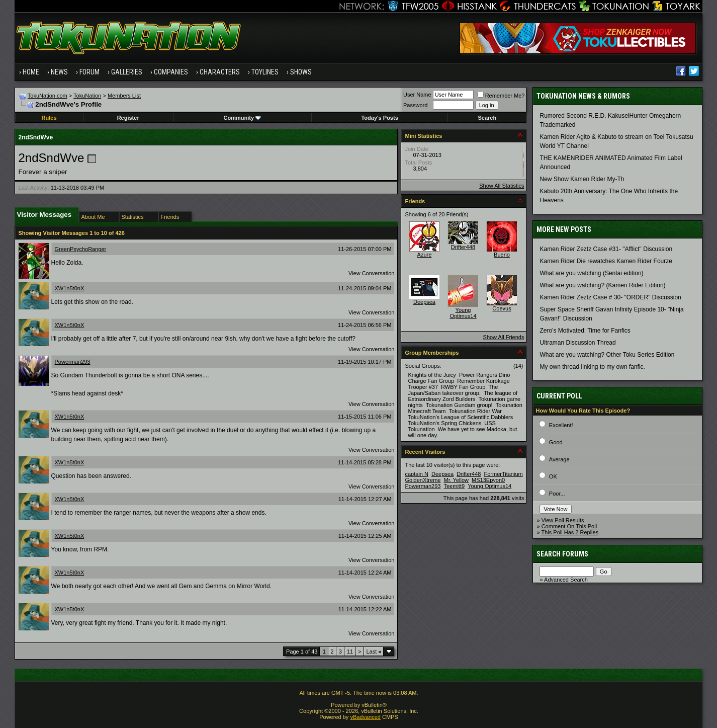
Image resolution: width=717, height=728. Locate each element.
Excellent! (561, 425)
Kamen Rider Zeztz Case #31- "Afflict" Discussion (606, 249)
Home (31, 72)
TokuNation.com (48, 96)
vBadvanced (365, 717)
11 (350, 652)
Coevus (502, 308)
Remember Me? (501, 96)
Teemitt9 (454, 486)
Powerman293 (73, 362)
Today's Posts (379, 118)
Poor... (557, 494)
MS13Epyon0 (488, 480)
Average (559, 459)
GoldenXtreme (423, 480)
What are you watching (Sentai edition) (591, 273)
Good (556, 442)
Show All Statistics (502, 186)
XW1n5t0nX (70, 288)
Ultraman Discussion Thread (577, 343)
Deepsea (424, 302)
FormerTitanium (504, 474)
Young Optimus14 (463, 313)
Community (243, 118)
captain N (416, 474)
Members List (124, 96)
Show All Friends (504, 337)
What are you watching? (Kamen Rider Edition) (602, 285)
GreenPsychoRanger (81, 249)
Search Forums (562, 554)
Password (415, 105)
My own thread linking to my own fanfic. (592, 367)
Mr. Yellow (456, 480)
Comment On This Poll (569, 526)
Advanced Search (566, 580)
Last (374, 652)
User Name (417, 95)
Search (487, 118)
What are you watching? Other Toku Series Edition (607, 355)
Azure (425, 255)
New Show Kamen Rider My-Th (582, 179)
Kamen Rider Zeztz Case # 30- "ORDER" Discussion (610, 297)
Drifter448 (463, 247)
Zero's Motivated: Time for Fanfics (585, 331)
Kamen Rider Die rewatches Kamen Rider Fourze (606, 261)
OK (553, 476)
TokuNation (87, 96)
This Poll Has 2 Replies (570, 532)
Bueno (502, 255)
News (59, 72)
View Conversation (372, 273)
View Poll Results (563, 520)
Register (128, 118)
